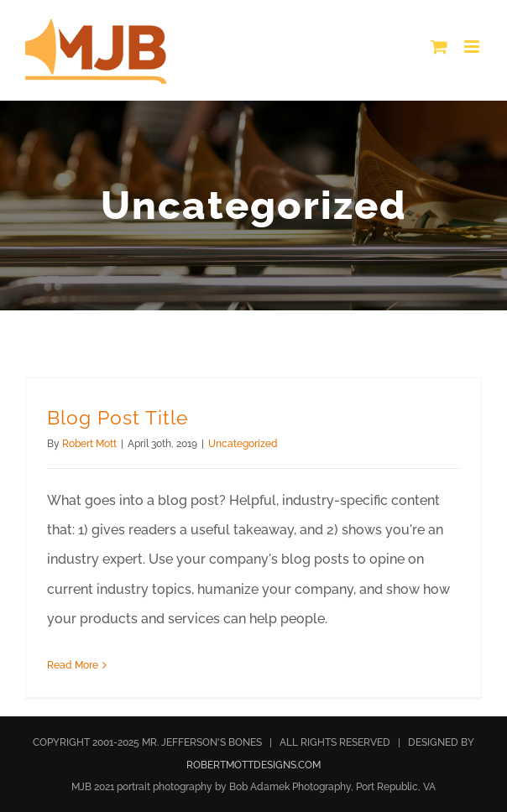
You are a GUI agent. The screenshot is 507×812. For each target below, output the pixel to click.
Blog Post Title (118, 418)
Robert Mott (89, 444)
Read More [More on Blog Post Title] (73, 665)
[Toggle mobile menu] (473, 47)
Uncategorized (243, 444)
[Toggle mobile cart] (439, 47)
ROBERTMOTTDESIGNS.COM (253, 765)
